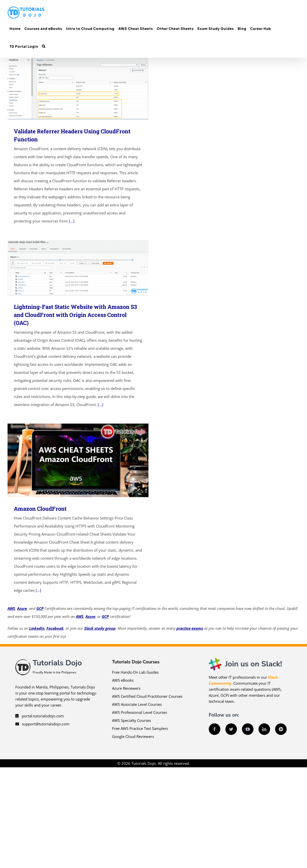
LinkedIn (37, 628)
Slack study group (100, 628)
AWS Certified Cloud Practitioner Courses (147, 696)
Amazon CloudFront (40, 509)
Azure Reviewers (126, 688)
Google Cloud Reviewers (133, 736)
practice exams (190, 628)
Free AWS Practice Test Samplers (140, 728)
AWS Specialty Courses (132, 720)
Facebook (55, 628)
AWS (11, 608)
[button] (44, 46)
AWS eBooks (123, 680)
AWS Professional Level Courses (140, 712)
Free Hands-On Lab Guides (135, 672)
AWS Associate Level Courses (137, 704)
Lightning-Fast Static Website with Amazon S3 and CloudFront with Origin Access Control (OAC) (75, 315)
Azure (22, 608)
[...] (72, 221)
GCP (40, 608)
